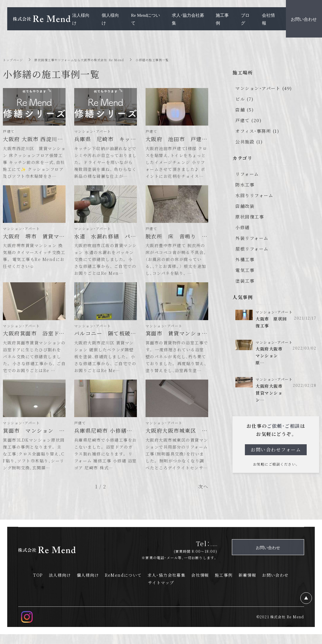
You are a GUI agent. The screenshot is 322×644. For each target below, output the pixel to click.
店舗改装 (245, 206)
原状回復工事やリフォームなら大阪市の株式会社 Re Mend (90, 60)
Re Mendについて (146, 19)
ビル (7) (244, 99)
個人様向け (88, 585)
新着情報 (247, 585)
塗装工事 (245, 281)
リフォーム (247, 174)
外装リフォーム (252, 238)
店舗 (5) (244, 110)
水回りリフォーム (254, 195)
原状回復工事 (250, 217)
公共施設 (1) (249, 142)
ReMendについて (123, 585)
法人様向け (60, 585)
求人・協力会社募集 (167, 585)
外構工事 (245, 259)
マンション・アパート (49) (264, 88)
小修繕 (243, 227)
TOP (38, 585)
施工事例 (224, 585)
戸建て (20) (248, 120)
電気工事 (245, 270)
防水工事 (245, 185)
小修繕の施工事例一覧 (173, 60)
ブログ (245, 19)
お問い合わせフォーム (276, 453)
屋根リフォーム (252, 249)
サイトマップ (161, 592)
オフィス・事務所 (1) (257, 131)
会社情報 (200, 585)
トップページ (15, 60)
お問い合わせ (275, 585)
